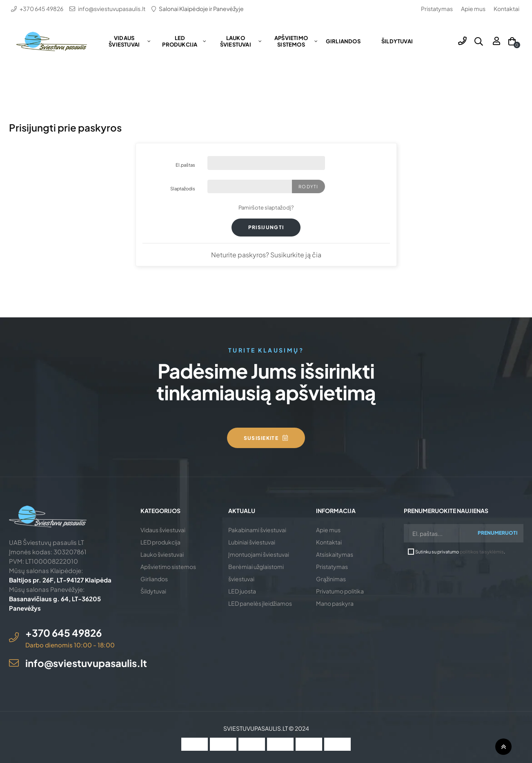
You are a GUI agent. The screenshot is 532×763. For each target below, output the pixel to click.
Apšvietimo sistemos (168, 567)
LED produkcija (160, 542)
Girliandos (154, 579)
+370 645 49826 (41, 9)
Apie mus (473, 9)
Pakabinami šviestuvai (257, 530)
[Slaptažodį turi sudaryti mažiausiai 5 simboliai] (250, 187)
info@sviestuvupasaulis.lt (112, 9)
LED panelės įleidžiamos (260, 603)
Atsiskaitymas (335, 554)
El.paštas (185, 165)
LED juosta (242, 591)
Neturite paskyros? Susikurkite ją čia (266, 255)
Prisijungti (266, 227)
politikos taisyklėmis (482, 551)
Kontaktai (506, 9)
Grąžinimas (331, 579)
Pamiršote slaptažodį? (266, 207)
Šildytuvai (153, 591)
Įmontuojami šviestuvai (259, 554)
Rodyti (308, 186)
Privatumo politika (340, 591)
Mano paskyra (335, 603)
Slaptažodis (183, 188)
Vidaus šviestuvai (163, 530)
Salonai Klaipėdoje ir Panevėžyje (201, 9)
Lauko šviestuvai (162, 554)
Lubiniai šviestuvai (252, 542)
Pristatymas (437, 9)
